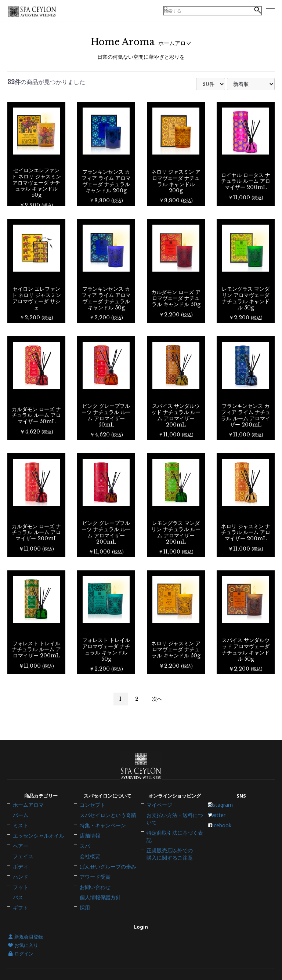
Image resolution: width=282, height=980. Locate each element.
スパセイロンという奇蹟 (106, 822)
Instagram (223, 814)
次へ (157, 699)
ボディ (20, 861)
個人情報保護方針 (99, 884)
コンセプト (92, 814)
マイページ (158, 814)
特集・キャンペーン (101, 830)
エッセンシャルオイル (37, 838)
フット (20, 876)
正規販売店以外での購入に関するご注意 (168, 845)
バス (18, 884)
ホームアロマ (27, 814)
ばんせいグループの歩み (106, 861)
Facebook (222, 830)
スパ (84, 845)
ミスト (20, 830)
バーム (20, 822)
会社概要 (89, 853)
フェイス (22, 853)
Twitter (219, 822)
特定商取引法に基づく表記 (175, 835)
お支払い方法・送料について (175, 825)
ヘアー (20, 845)
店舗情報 (89, 838)
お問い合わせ (94, 876)
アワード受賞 (94, 868)
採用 (84, 892)
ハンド (20, 868)
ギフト (20, 892)
